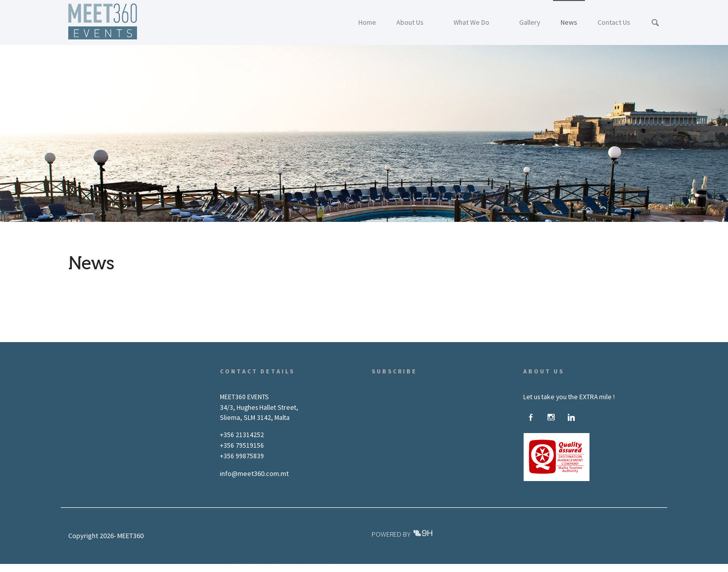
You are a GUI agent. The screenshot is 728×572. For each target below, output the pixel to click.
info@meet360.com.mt (254, 473)
